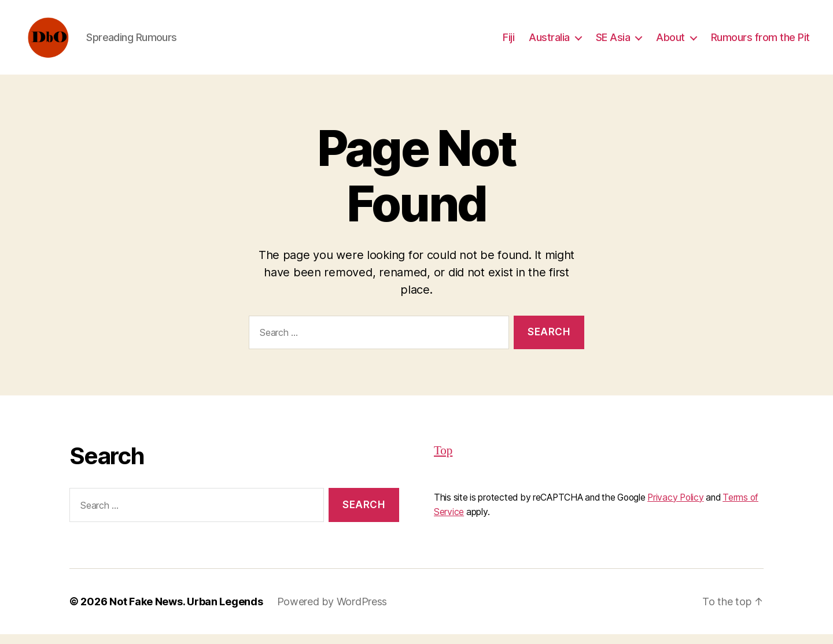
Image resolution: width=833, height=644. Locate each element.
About (670, 42)
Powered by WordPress (332, 611)
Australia (549, 42)
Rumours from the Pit (760, 42)
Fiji (508, 42)
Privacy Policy (675, 507)
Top (443, 460)
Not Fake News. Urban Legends (186, 611)
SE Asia (613, 42)
